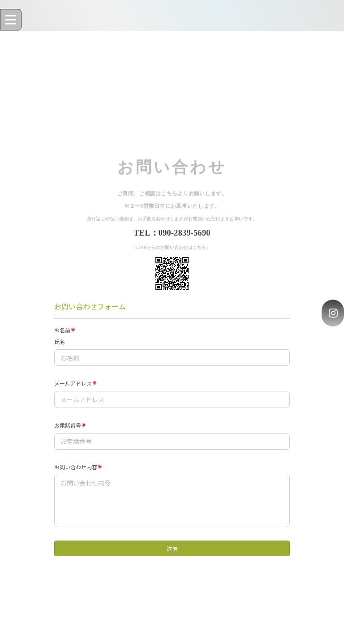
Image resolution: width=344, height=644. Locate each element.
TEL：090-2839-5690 (172, 233)
